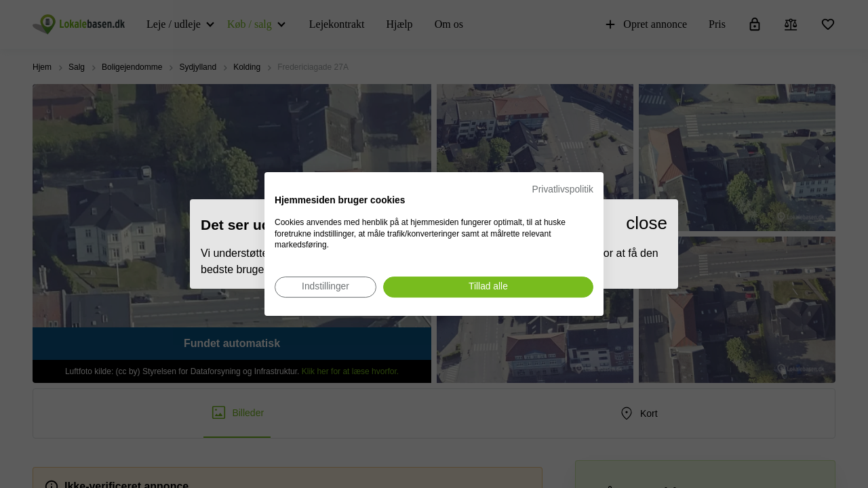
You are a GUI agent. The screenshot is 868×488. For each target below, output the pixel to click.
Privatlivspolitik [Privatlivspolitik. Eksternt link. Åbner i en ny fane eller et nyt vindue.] (563, 189)
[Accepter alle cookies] (488, 287)
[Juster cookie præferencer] (325, 287)
